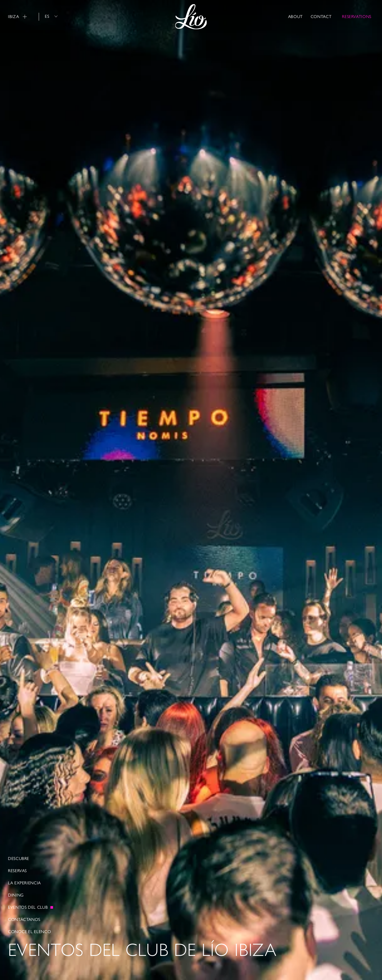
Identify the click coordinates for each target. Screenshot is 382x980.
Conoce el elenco (29, 932)
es (51, 16)
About (295, 17)
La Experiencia (24, 883)
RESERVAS (17, 871)
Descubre (19, 859)
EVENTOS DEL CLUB (28, 907)
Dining (16, 895)
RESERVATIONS (357, 17)
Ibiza (17, 17)
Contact (321, 17)
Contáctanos (24, 920)
